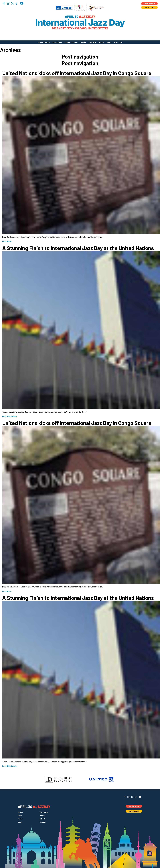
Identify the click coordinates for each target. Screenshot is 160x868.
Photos (20, 819)
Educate (92, 42)
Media (83, 42)
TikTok (17, 3)
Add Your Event (149, 7)
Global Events (44, 42)
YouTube (22, 3)
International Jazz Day (80, 23)
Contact (43, 822)
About (101, 42)
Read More (7, 241)
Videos (42, 816)
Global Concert (71, 42)
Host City (118, 42)
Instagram (8, 3)
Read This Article (9, 416)
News (109, 42)
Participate (57, 42)
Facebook (4, 3)
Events (20, 812)
